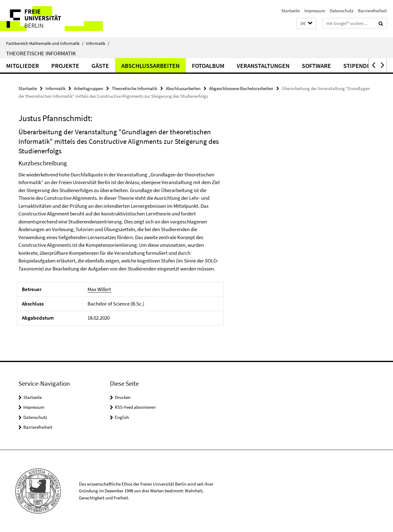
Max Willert (99, 289)
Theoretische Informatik (41, 53)
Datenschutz (342, 11)
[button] (306, 24)
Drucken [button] (123, 397)
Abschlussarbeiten (150, 66)
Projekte (65, 66)
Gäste (100, 66)
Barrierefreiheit (372, 11)
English (122, 417)
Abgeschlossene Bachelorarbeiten (241, 88)
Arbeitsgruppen (89, 88)
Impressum (315, 11)
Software (316, 66)
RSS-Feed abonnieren (135, 407)
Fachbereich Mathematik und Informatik (45, 43)
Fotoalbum (208, 66)
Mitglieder (23, 66)
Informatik (98, 43)
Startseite (290, 11)
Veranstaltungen (263, 66)
